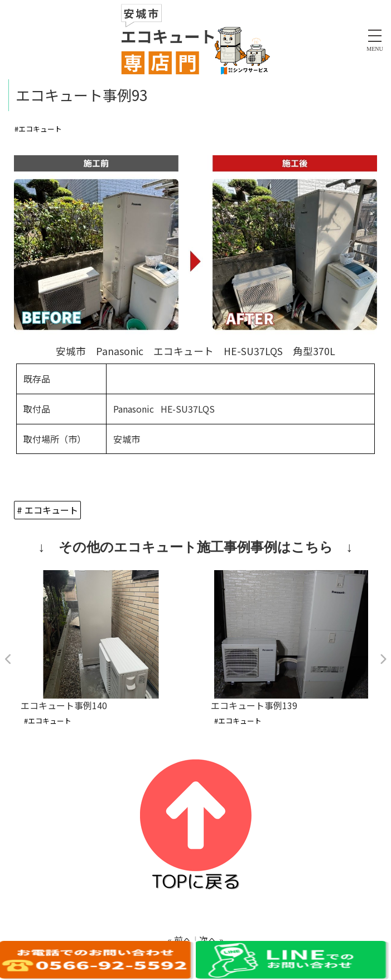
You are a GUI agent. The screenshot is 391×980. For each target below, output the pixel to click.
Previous (8, 659)
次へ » (211, 940)
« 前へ (180, 940)
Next (383, 659)
